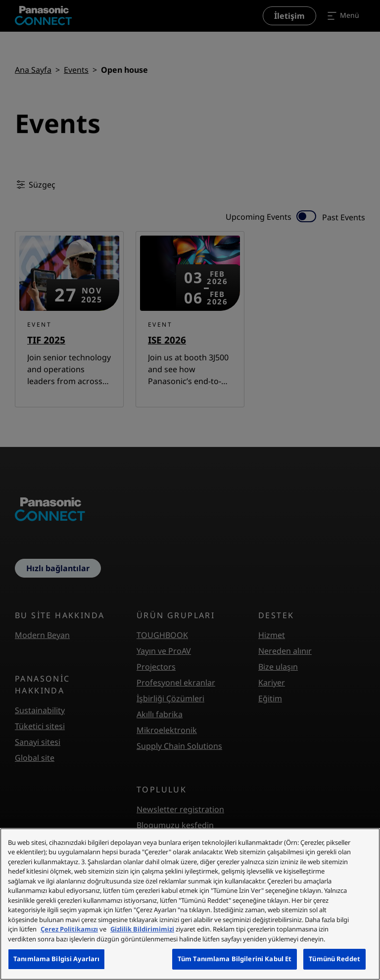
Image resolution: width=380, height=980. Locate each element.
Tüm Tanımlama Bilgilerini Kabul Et (235, 959)
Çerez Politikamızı (69, 929)
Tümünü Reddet (334, 959)
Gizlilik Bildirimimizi (142, 929)
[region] (190, 904)
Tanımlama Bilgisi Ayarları (56, 959)
